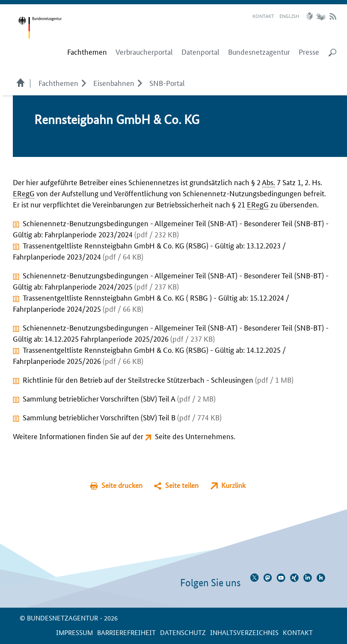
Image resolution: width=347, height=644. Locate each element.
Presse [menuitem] (309, 52)
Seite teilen (182, 485)
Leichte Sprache (311, 16)
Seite (163, 436)
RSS (333, 16)
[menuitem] (87, 52)
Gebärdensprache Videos (321, 16)
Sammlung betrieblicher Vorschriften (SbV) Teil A (119, 398)
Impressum (74, 632)
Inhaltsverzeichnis (244, 632)
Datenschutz (183, 632)
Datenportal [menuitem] (200, 52)
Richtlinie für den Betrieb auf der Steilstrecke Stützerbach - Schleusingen (158, 379)
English (289, 16)
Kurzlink (233, 485)
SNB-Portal (167, 83)
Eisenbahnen (114, 83)
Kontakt (263, 16)
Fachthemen (58, 83)
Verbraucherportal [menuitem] (144, 52)
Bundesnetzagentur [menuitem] (259, 52)
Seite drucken (122, 485)
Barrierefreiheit (126, 632)
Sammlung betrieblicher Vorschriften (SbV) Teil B (122, 417)
